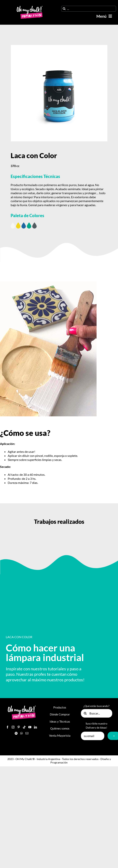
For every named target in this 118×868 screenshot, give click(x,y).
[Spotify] (16, 733)
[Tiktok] (24, 727)
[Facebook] (7, 727)
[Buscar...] (97, 713)
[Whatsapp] (22, 733)
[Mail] (27, 733)
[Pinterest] (19, 727)
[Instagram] (13, 727)
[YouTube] (30, 727)
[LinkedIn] (35, 727)
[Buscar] (64, 9)
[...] (89, 9)
